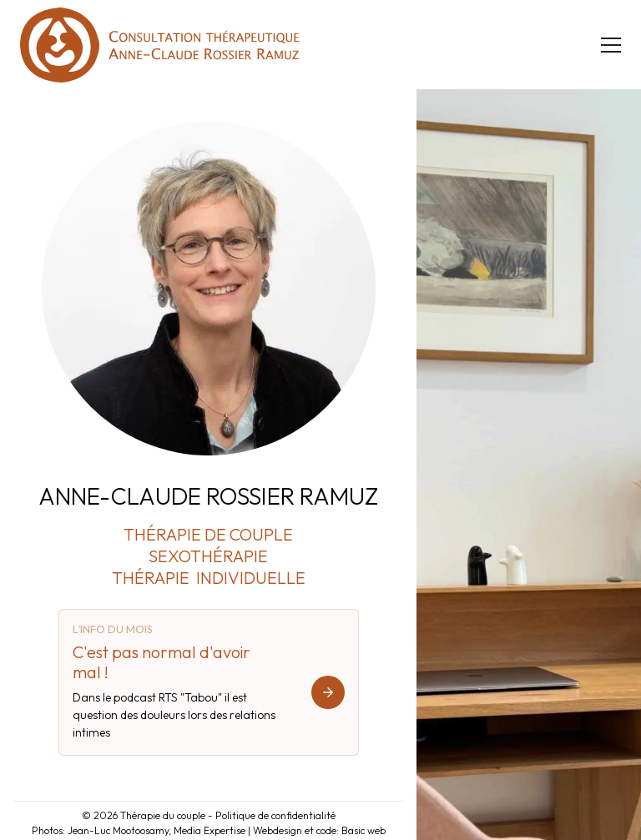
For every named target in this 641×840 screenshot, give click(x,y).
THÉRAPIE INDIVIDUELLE (209, 578)
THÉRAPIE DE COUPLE (208, 534)
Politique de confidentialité (275, 815)
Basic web (363, 830)
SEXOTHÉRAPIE (208, 556)
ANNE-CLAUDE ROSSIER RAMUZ (208, 496)
